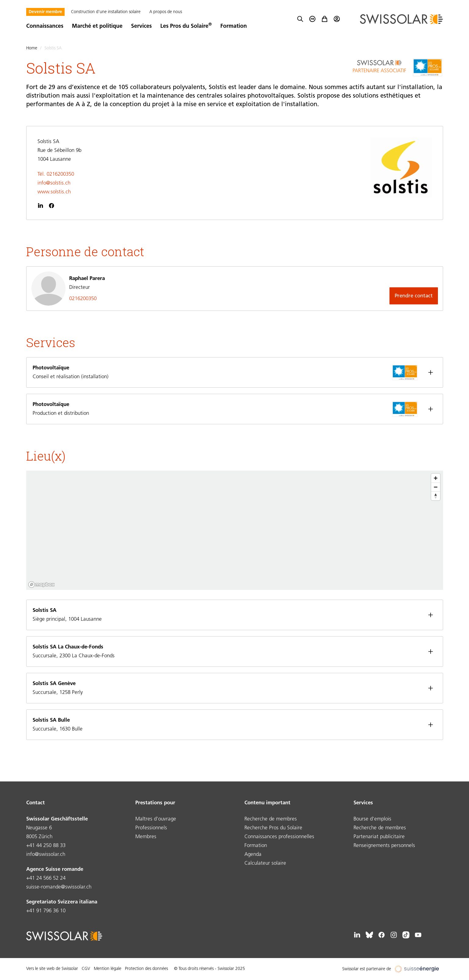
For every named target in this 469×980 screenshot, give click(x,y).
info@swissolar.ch (46, 854)
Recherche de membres (271, 819)
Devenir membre (45, 12)
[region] (235, 530)
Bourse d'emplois (372, 819)
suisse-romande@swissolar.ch (59, 887)
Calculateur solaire (265, 863)
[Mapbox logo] (41, 585)
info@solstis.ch (54, 183)
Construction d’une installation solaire (106, 12)
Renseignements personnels (384, 846)
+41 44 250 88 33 (46, 846)
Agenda (253, 854)
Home (32, 48)
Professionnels (151, 828)
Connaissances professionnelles (279, 837)
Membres (146, 837)
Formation (234, 26)
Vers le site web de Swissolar (52, 969)
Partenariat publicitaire (379, 837)
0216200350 (83, 299)
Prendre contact (414, 296)
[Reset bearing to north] (436, 496)
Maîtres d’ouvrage (156, 819)
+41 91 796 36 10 (46, 911)
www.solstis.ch (54, 192)
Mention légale (108, 969)
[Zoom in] (436, 478)
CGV (86, 969)
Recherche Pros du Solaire (273, 828)
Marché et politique (97, 26)
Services (141, 26)
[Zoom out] (436, 487)
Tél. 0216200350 (56, 174)
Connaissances (45, 26)
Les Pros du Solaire (186, 26)
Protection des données (146, 969)
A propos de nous (166, 12)
